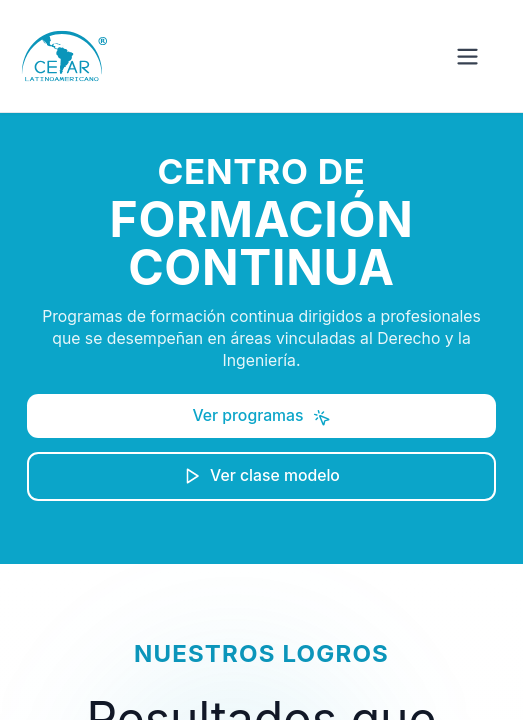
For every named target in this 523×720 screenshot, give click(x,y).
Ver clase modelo (261, 475)
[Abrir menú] (467, 56)
